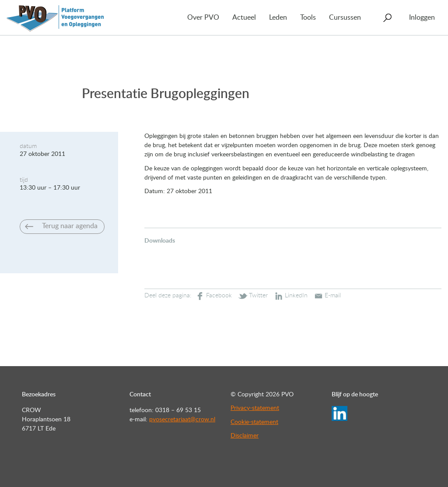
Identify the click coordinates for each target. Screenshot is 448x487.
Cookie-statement (254, 422)
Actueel (244, 18)
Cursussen (345, 18)
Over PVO (203, 18)
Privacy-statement (255, 408)
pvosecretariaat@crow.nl (182, 420)
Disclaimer (245, 436)
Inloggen (422, 18)
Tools (308, 18)
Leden (278, 18)
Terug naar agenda (70, 226)
